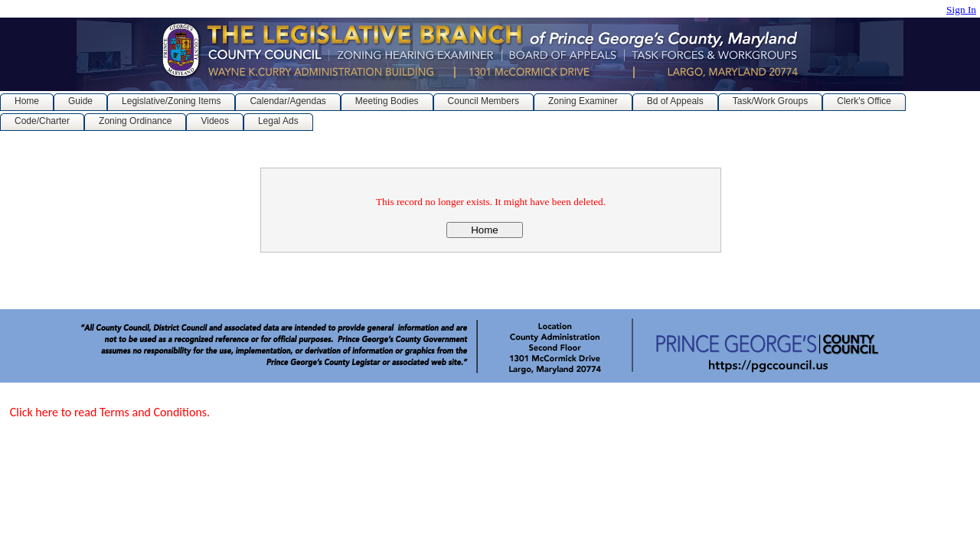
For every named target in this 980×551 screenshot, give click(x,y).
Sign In (961, 10)
